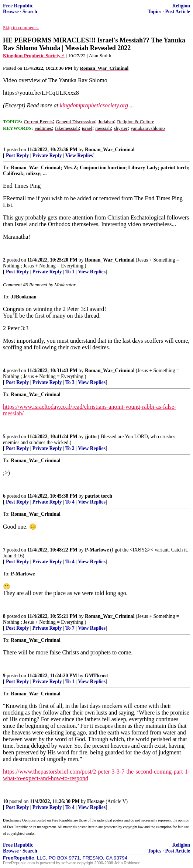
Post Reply (17, 155)
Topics (154, 12)
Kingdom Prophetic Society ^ (34, 56)
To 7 (70, 628)
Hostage (96, 801)
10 (6, 801)
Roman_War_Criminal (110, 150)
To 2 (70, 448)
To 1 (70, 272)
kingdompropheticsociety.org (94, 105)
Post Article (178, 12)
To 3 (70, 382)
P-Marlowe (97, 550)
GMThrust (96, 676)
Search (30, 12)
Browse (11, 12)
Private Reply (47, 155)
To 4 (70, 502)
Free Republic (18, 6)
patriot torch (99, 496)
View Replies (79, 155)
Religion (181, 6)
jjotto (91, 437)
